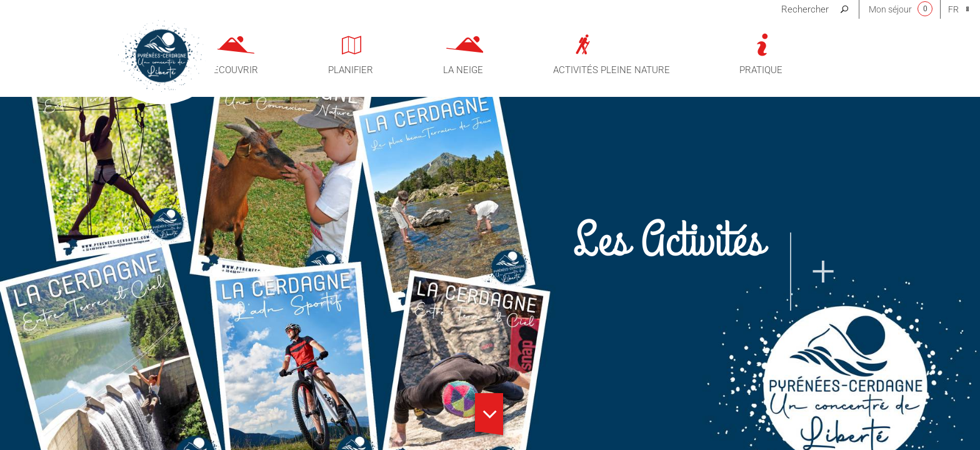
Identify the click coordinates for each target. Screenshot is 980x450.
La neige (463, 70)
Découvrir (232, 70)
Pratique (761, 70)
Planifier (351, 70)
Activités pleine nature (612, 70)
